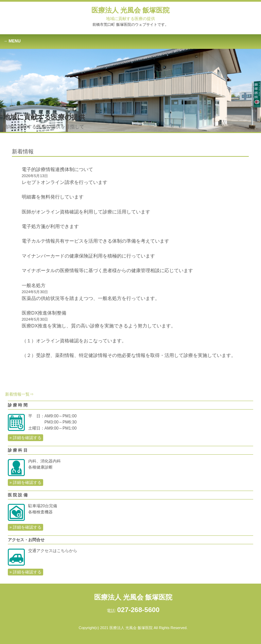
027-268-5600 (138, 610)
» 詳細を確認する (25, 438)
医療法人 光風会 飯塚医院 (130, 14)
